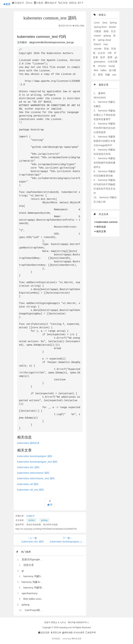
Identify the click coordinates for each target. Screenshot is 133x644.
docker (32, 520)
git (116, 57)
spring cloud (104, 40)
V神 (110, 53)
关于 (81, 3)
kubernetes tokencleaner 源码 (33, 473)
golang (44, 520)
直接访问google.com (34, 559)
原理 (101, 75)
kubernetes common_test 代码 (112, 222)
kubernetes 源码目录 (28, 443)
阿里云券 (56, 633)
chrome (102, 66)
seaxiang (67, 639)
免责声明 (90, 633)
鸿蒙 (108, 75)
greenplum (100, 62)
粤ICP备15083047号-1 (78, 622)
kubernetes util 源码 (28, 484)
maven (98, 36)
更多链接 (76, 639)
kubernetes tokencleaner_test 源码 (36, 478)
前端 (106, 31)
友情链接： (57, 639)
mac (106, 44)
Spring (113, 23)
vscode (98, 49)
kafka (104, 70)
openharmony (30, 593)
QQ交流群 (44, 633)
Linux (97, 23)
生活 (113, 31)
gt (23, 571)
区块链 (63, 3)
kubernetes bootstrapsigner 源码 (35, 456)
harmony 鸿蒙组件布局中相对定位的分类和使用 (104, 128)
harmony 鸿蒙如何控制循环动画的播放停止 (104, 163)
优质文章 (29, 565)
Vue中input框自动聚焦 (37, 610)
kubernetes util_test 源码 (30, 490)
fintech (98, 44)
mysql (111, 66)
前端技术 (51, 3)
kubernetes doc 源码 (28, 467)
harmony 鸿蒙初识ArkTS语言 (40, 587)
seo (114, 75)
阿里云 (54, 622)
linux (29, 3)
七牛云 (63, 622)
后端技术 (18, 3)
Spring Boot (101, 27)
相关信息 (100, 227)
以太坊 (102, 53)
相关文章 (100, 231)
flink (96, 70)
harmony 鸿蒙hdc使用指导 (39, 576)
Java (105, 23)
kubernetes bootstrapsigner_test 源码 (37, 462)
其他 (73, 3)
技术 (103, 57)
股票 (110, 57)
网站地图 (67, 633)
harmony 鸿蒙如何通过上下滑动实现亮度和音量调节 (104, 115)
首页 (7, 4)
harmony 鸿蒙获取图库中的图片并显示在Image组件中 (104, 141)
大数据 (39, 3)
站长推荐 (79, 633)
